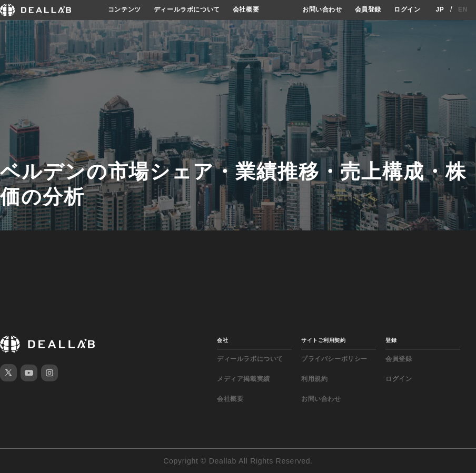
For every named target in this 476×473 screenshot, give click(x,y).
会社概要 (246, 9)
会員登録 (368, 9)
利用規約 (314, 379)
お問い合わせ (322, 9)
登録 (391, 340)
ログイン (407, 9)
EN (463, 9)
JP (440, 9)
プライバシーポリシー (334, 359)
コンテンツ (125, 9)
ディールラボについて (187, 9)
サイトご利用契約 (323, 340)
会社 (222, 340)
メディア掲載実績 (244, 379)
